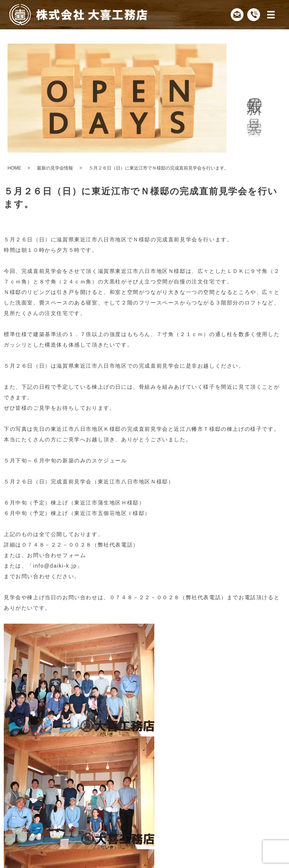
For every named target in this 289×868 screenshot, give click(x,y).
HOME (14, 168)
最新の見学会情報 (55, 168)
